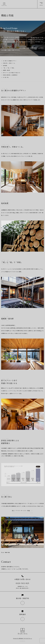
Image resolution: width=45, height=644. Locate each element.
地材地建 (5, 65)
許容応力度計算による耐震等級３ (10, 75)
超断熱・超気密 (6, 70)
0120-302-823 (22, 583)
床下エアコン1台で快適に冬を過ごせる (12, 73)
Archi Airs (4, 4)
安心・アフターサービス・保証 (21, 511)
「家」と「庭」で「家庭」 (9, 68)
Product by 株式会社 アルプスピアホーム (23, 638)
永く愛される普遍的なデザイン (10, 61)
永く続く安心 (6, 77)
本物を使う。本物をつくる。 (9, 63)
